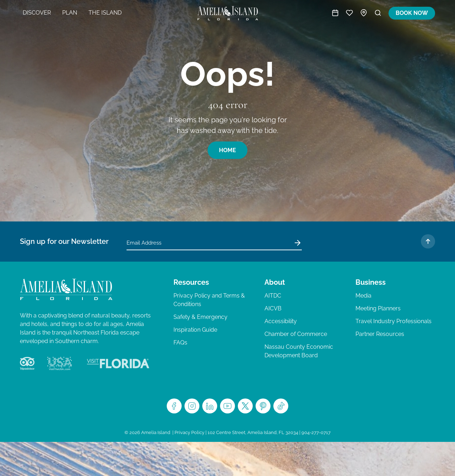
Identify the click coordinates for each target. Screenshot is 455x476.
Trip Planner (349, 13)
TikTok (281, 406)
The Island (105, 13)
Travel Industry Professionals (394, 321)
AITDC (273, 296)
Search (378, 13)
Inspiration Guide (195, 330)
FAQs (180, 343)
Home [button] (227, 150)
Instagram (192, 406)
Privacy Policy (189, 432)
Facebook (174, 406)
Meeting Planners (378, 308)
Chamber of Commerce (296, 334)
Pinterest (263, 406)
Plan (70, 13)
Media (363, 296)
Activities (335, 13)
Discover (37, 13)
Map (364, 13)
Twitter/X (245, 406)
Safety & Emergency (200, 317)
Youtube (227, 406)
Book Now (412, 13)
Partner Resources (380, 334)
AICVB (273, 308)
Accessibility (281, 321)
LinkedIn (210, 406)
